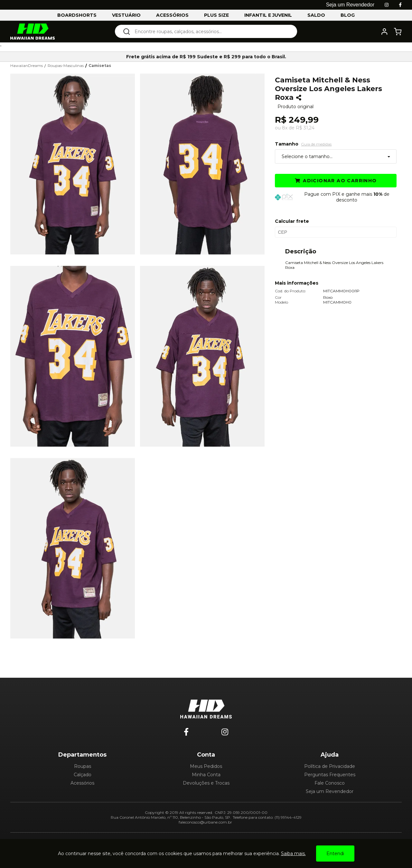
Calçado (83, 775)
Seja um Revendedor (330, 791)
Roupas (83, 766)
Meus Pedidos (206, 766)
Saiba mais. (293, 854)
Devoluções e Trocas (206, 783)
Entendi (335, 854)
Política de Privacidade (330, 766)
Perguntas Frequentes (330, 775)
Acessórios (82, 783)
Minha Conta (206, 775)
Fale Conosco (330, 783)
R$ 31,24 (305, 128)
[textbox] (210, 31)
